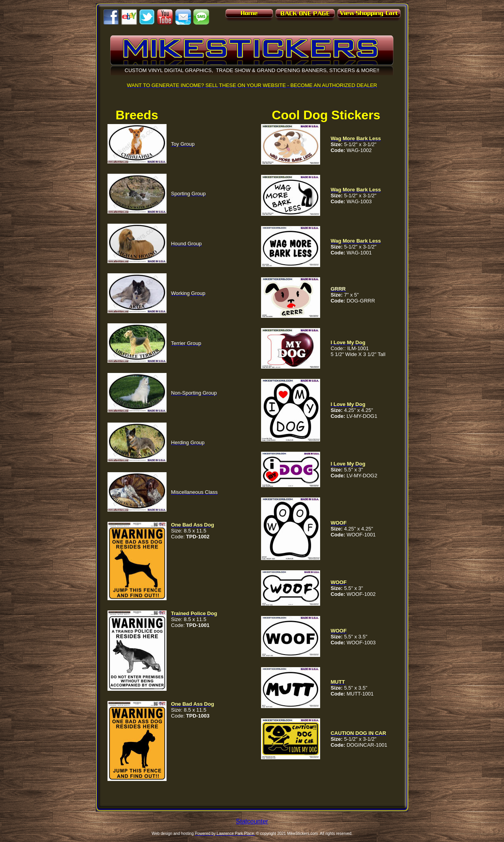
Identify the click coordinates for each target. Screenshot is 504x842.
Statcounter (252, 821)
